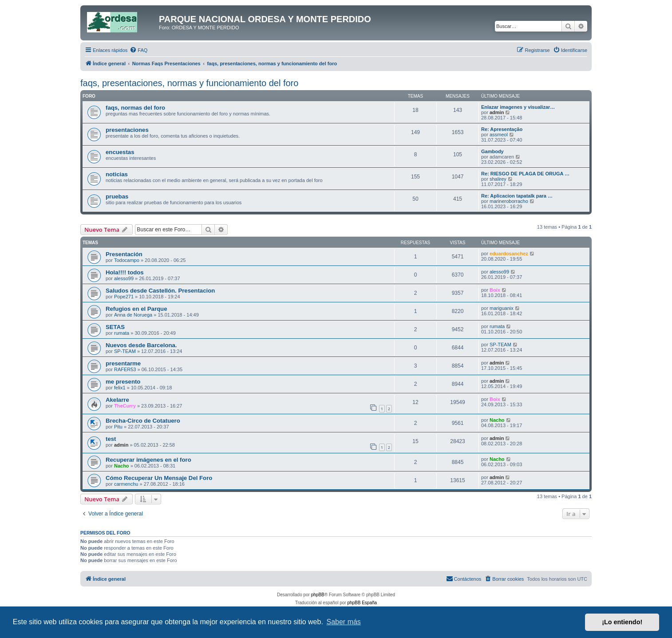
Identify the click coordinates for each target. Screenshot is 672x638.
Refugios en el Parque (136, 309)
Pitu (118, 427)
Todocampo (127, 260)
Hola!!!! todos (125, 272)
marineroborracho (509, 201)
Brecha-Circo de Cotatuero (143, 421)
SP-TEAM (125, 351)
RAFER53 (125, 369)
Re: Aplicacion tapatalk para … (517, 196)
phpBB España (362, 603)
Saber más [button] (344, 622)
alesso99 (124, 278)
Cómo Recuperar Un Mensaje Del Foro (159, 478)
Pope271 (124, 297)
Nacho (497, 420)
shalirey (498, 179)
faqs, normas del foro (135, 108)
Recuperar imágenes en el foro (148, 460)
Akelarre (117, 400)
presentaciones (127, 130)
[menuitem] (138, 50)
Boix (495, 290)
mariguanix (502, 308)
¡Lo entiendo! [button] (622, 622)
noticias (117, 174)
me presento (123, 382)
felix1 (120, 388)
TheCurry (125, 406)
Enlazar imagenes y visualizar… (518, 107)
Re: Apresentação (502, 129)
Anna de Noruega (133, 315)
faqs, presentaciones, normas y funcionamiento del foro (189, 83)
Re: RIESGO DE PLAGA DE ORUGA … (525, 174)
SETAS (115, 327)
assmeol (499, 135)
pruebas (117, 196)
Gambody (492, 151)
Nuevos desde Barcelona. (141, 345)
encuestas (120, 152)
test (111, 439)
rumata (122, 333)
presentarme (123, 363)
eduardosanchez (509, 254)
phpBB (318, 595)
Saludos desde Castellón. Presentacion (160, 291)
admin (497, 112)
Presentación (124, 254)
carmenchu (126, 484)
